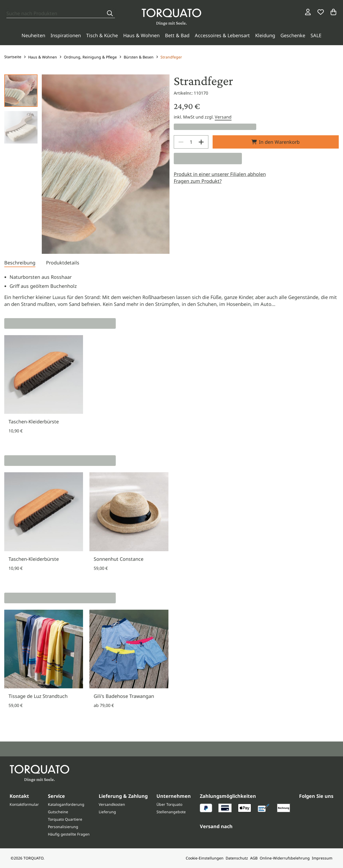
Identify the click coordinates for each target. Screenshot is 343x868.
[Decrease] (181, 142)
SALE (316, 35)
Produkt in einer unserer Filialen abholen (220, 174)
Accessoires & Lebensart (222, 35)
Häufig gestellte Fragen (69, 834)
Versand (223, 117)
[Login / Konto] (308, 12)
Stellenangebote (171, 812)
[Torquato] (172, 17)
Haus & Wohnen (141, 35)
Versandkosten (112, 804)
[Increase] (201, 142)
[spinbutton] (191, 142)
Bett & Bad (177, 35)
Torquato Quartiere (65, 819)
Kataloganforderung (66, 804)
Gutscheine (58, 812)
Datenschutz (237, 858)
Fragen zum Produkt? (198, 181)
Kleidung (265, 35)
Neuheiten (33, 35)
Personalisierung (63, 827)
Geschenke (293, 35)
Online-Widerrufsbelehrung (285, 858)
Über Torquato (169, 804)
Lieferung (107, 812)
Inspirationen (66, 35)
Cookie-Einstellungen (205, 858)
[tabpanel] (172, 290)
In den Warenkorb (276, 142)
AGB (254, 858)
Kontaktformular (24, 804)
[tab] (20, 263)
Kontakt (19, 796)
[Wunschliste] (321, 12)
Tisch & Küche (102, 35)
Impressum (322, 858)
